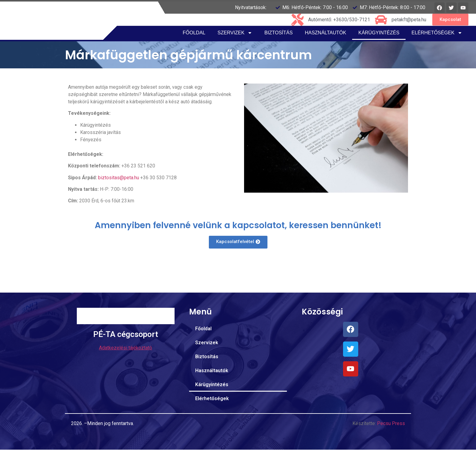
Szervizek (235, 43)
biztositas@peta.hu (119, 188)
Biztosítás (279, 43)
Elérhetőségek (437, 43)
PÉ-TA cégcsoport (126, 360)
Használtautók (325, 43)
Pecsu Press (391, 434)
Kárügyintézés (379, 43)
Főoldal (194, 43)
